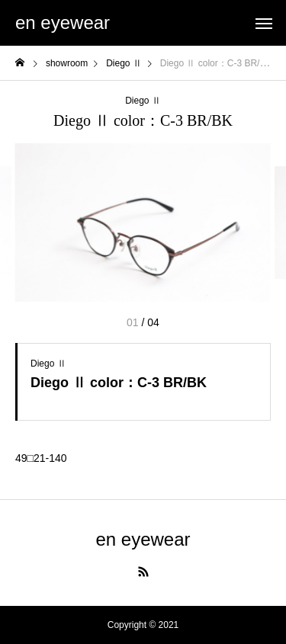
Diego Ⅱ (143, 101)
